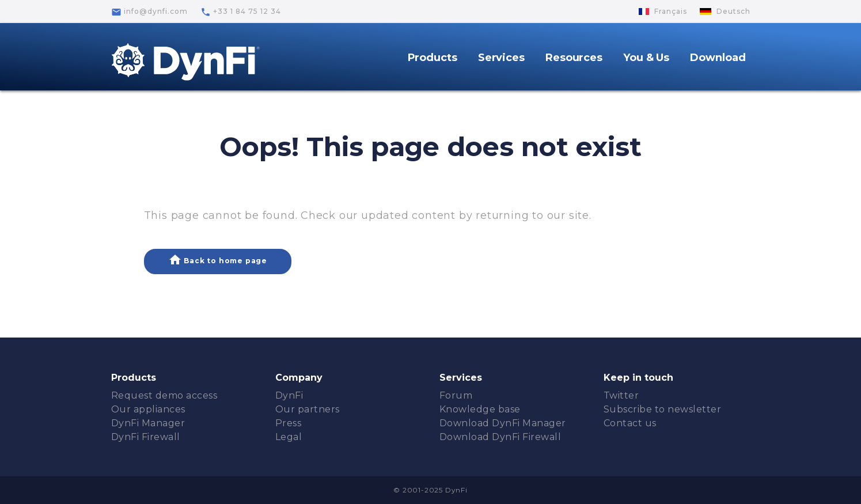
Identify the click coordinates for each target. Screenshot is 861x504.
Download (718, 58)
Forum (456, 395)
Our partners (308, 409)
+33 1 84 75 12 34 (241, 12)
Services (501, 58)
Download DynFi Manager (503, 423)
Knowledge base (480, 409)
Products (433, 58)
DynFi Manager (148, 423)
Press (289, 423)
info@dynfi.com (149, 12)
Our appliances (148, 409)
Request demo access (164, 395)
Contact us (630, 423)
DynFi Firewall (146, 437)
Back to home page (218, 260)
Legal (289, 437)
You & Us (646, 58)
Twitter (621, 395)
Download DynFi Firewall (500, 437)
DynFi (289, 395)
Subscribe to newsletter (663, 409)
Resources (574, 58)
